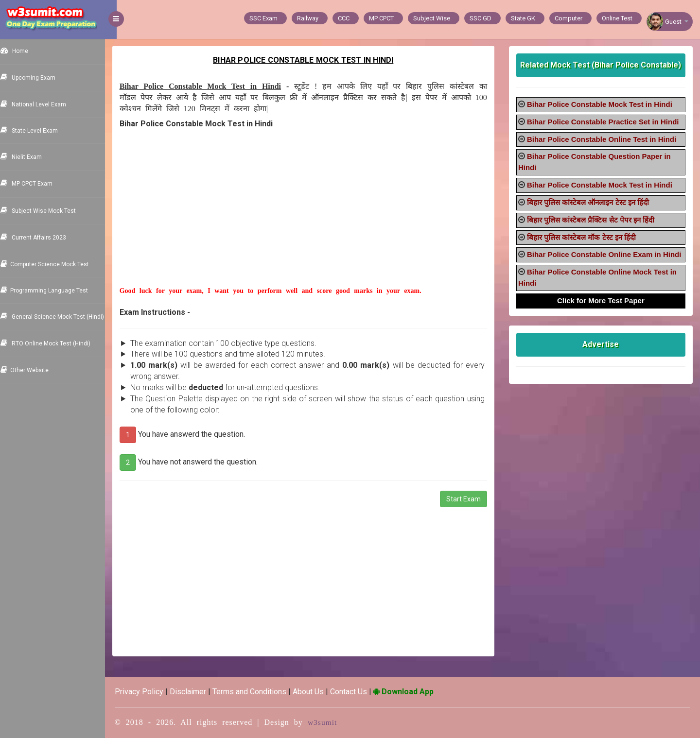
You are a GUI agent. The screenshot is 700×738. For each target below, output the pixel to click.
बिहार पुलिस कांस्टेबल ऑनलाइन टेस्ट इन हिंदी (592, 202)
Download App (415, 692)
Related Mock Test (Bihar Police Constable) (603, 65)
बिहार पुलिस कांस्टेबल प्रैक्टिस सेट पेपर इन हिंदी (595, 220)
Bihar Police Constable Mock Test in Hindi (604, 104)
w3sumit (334, 722)
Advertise (603, 355)
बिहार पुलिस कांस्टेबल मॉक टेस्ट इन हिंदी (585, 237)
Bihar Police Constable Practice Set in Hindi (607, 122)
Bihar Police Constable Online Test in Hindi (605, 139)
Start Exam (467, 499)
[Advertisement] (311, 218)
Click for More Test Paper (603, 312)
